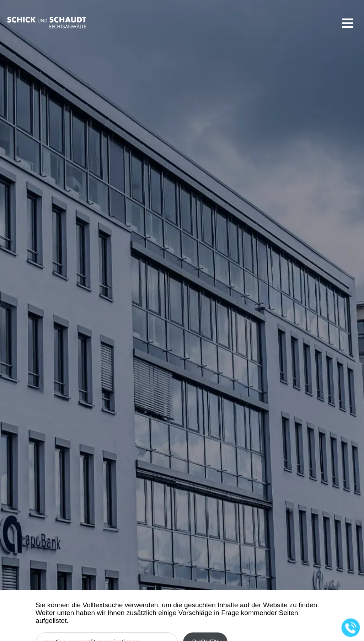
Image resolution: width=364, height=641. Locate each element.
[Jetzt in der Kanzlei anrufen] (351, 628)
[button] (348, 23)
